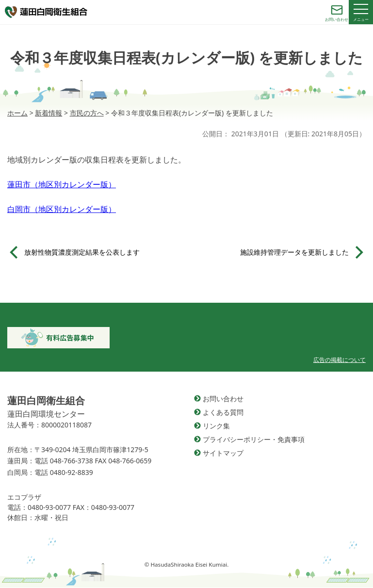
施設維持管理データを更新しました (294, 252)
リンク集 (216, 426)
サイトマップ (223, 453)
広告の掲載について (340, 360)
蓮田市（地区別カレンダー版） (62, 184)
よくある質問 (223, 412)
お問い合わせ (223, 399)
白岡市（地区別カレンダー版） (62, 209)
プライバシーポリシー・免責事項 (254, 439)
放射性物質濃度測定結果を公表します (82, 252)
